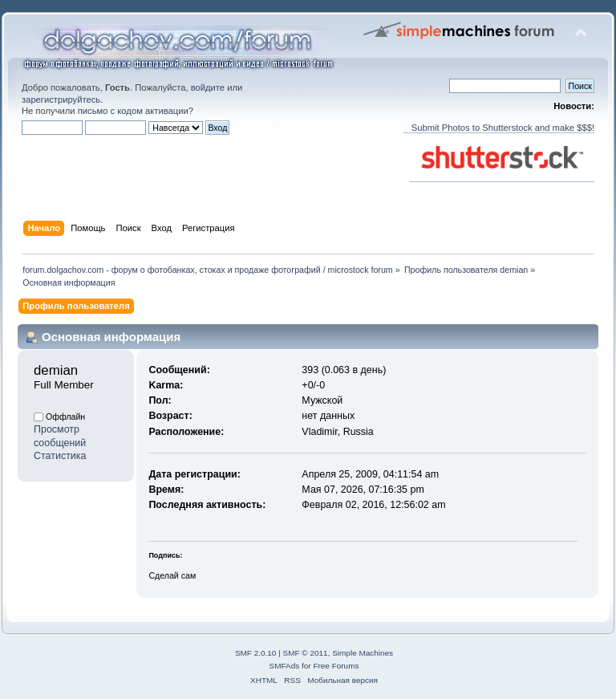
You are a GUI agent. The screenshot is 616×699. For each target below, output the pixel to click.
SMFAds (285, 666)
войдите (208, 87)
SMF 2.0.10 (256, 653)
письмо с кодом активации (133, 111)
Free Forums (336, 666)
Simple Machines (363, 653)
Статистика (60, 456)
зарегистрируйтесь (61, 100)
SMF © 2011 (306, 653)
